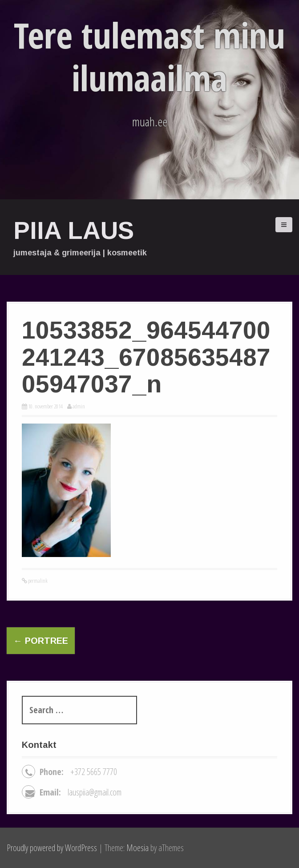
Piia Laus (74, 230)
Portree (41, 641)
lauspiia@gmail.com (95, 792)
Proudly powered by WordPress (52, 848)
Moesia (137, 848)
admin (79, 406)
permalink (37, 581)
